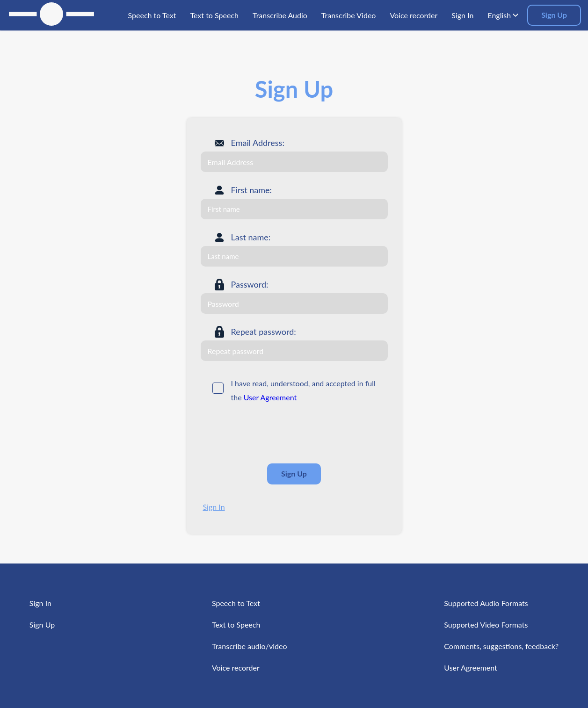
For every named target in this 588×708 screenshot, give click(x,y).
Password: (250, 284)
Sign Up (554, 15)
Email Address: (258, 143)
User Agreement (270, 397)
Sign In (214, 507)
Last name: (251, 237)
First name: (252, 190)
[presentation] (272, 433)
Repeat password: (264, 332)
